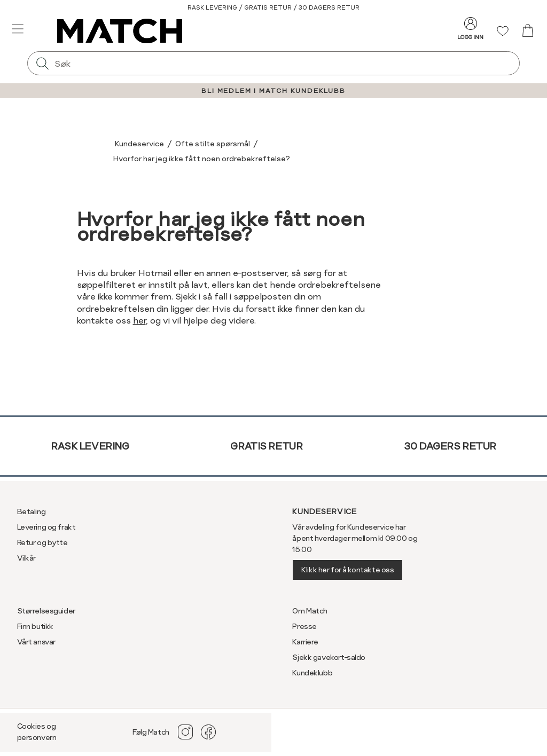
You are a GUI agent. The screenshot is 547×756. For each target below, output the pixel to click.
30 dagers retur (450, 446)
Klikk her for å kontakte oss (347, 570)
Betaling (32, 511)
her (139, 321)
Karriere (305, 642)
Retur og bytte (42, 542)
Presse (304, 626)
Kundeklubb (312, 673)
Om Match (310, 611)
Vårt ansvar (36, 642)
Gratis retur (266, 446)
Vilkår (26, 558)
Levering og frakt (46, 527)
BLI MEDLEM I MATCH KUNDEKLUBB (273, 91)
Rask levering (90, 446)
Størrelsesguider (46, 611)
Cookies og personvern (37, 732)
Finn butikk (35, 626)
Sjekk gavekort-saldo (329, 657)
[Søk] (42, 63)
